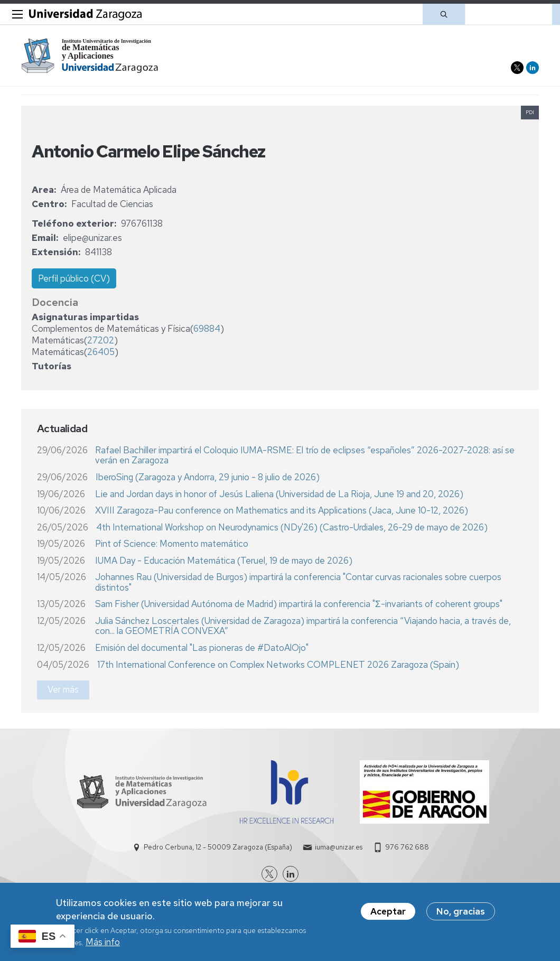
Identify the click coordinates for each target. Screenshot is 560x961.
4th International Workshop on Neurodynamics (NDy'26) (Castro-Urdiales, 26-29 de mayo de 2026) (292, 527)
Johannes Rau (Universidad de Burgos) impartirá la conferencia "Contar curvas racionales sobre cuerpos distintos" (298, 582)
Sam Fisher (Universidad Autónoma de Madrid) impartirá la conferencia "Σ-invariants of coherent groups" (299, 604)
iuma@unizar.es (339, 847)
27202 (101, 340)
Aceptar (388, 914)
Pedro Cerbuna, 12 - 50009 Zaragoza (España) (218, 847)
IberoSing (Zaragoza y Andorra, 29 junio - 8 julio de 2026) (208, 477)
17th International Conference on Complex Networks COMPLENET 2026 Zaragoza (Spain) (278, 665)
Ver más (63, 689)
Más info (103, 945)
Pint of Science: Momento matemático (172, 544)
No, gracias (461, 914)
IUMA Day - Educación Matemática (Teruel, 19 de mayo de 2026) (224, 561)
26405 (101, 352)
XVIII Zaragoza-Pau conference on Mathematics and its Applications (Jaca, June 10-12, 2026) (282, 510)
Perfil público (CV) (74, 278)
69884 (207, 329)
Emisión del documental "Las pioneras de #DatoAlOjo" (202, 648)
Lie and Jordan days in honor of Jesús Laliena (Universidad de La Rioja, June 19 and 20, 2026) (279, 494)
